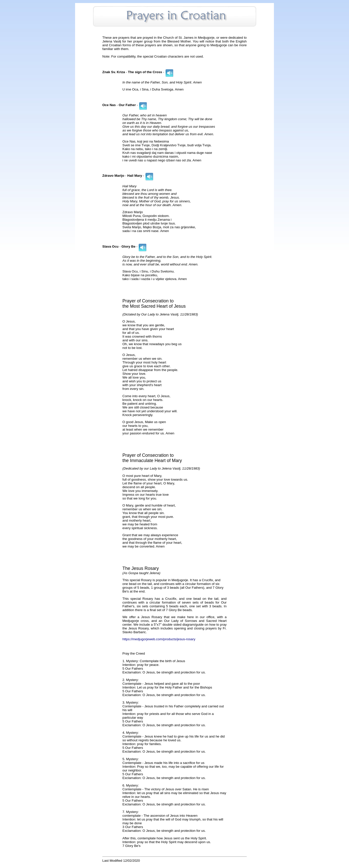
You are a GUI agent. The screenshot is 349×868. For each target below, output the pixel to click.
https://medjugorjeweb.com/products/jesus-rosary (159, 639)
